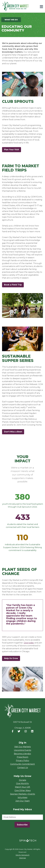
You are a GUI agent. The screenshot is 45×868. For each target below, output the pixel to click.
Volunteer (23, 797)
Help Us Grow (11, 658)
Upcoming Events (22, 750)
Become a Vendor (22, 754)
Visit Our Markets (22, 747)
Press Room (22, 757)
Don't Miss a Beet (14, 432)
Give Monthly (22, 783)
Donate (23, 780)
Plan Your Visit (12, 150)
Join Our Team (23, 801)
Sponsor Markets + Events (22, 794)
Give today (29, 643)
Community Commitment (22, 764)
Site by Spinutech (22, 855)
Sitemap (23, 858)
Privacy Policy (23, 761)
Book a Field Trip (14, 285)
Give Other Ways (23, 790)
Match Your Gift (23, 787)
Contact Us (23, 768)
